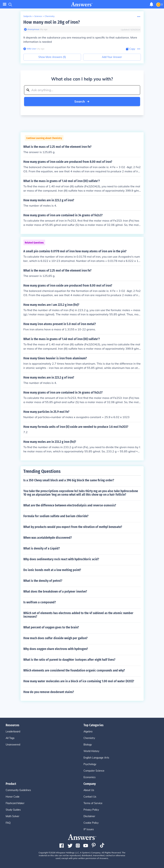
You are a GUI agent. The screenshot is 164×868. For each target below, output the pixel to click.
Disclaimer (89, 816)
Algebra (88, 732)
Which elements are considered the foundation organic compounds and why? (74, 670)
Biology (88, 745)
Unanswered (13, 745)
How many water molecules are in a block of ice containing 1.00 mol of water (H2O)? (79, 681)
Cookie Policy (91, 823)
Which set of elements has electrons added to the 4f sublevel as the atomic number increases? (78, 615)
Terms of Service (93, 803)
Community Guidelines (18, 790)
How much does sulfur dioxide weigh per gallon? (55, 638)
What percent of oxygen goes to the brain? (51, 627)
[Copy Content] (131, 49)
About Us (89, 790)
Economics (90, 777)
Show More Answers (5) (52, 57)
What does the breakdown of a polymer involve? (55, 591)
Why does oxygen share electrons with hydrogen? (56, 649)
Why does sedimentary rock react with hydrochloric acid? (61, 559)
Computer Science (94, 771)
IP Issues (89, 829)
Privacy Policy (91, 810)
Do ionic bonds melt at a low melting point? (52, 570)
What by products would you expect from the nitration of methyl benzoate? (73, 527)
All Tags (10, 738)
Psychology (90, 764)
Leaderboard (13, 732)
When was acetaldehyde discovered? (48, 538)
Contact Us (90, 797)
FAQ (8, 823)
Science (38, 16)
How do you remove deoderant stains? (49, 692)
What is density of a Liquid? (42, 548)
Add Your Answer (112, 57)
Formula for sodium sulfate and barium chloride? (56, 516)
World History (91, 751)
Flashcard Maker (15, 803)
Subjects (28, 16)
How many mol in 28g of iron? (52, 22)
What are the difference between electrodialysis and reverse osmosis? (70, 505)
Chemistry (50, 16)
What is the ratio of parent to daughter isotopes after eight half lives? (69, 660)
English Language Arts (96, 758)
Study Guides (13, 810)
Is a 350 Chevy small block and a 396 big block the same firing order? (69, 480)
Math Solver (12, 816)
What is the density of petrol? (43, 581)
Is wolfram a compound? (40, 602)
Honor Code (13, 797)
